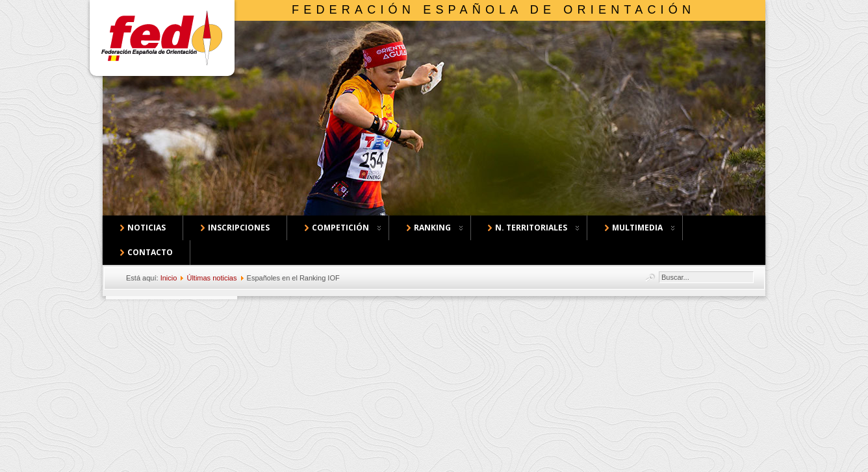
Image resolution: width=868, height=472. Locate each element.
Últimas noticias (211, 278)
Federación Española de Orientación (493, 10)
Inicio (169, 278)
